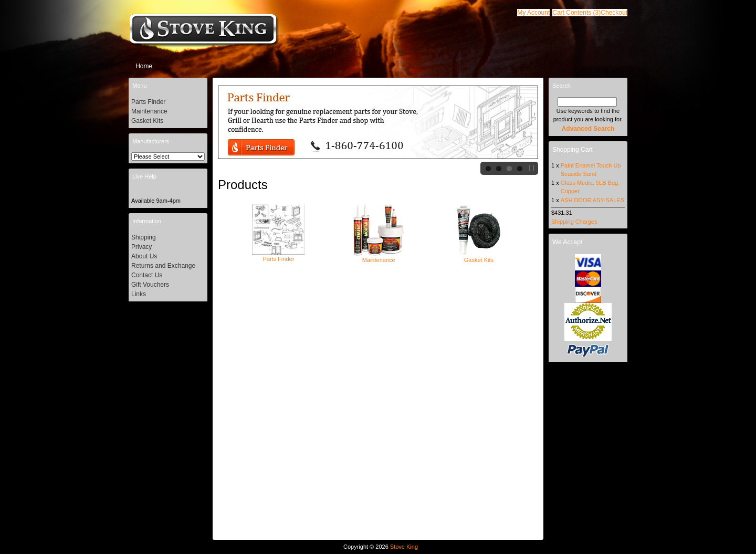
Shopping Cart (573, 150)
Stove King (404, 547)
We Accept (567, 242)
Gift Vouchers (150, 285)
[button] (576, 13)
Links (139, 294)
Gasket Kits (479, 257)
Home (144, 66)
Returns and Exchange (163, 266)
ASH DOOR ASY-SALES (592, 200)
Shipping (144, 237)
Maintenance (379, 257)
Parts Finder (278, 256)
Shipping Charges (574, 222)
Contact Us (147, 275)
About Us (144, 256)
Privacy (141, 247)
